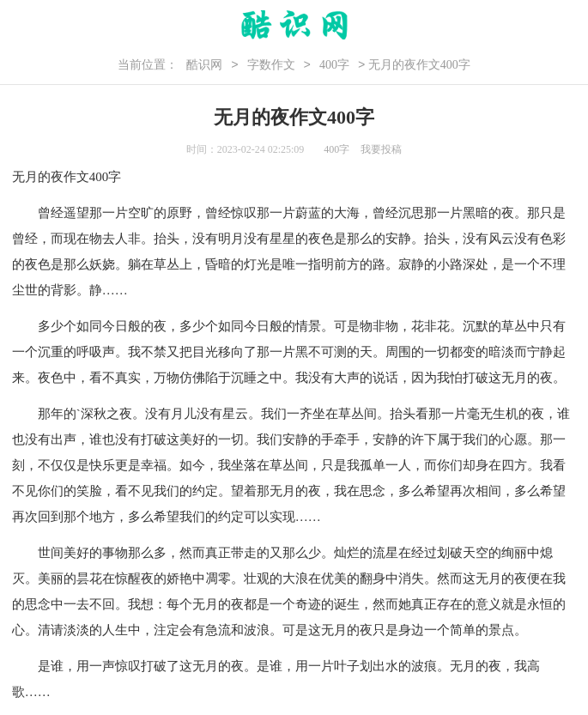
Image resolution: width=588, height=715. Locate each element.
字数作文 (271, 65)
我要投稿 (381, 149)
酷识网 (204, 65)
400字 (334, 65)
